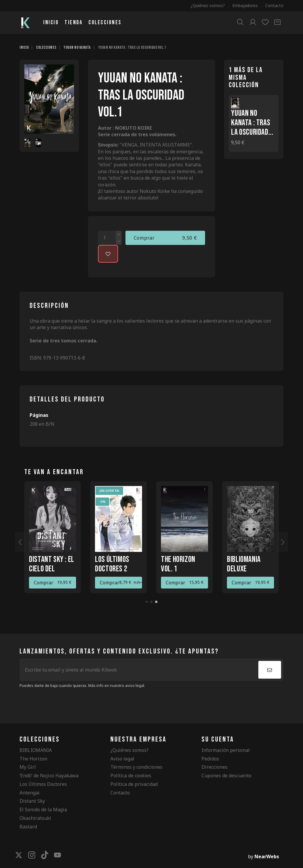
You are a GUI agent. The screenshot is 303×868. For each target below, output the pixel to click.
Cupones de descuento (227, 776)
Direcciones (215, 767)
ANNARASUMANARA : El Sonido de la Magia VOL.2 (54, 569)
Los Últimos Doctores (43, 784)
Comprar (165, 238)
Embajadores (246, 5)
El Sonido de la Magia (43, 810)
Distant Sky (32, 801)
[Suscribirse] (270, 670)
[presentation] (69, 703)
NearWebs (267, 856)
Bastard (28, 827)
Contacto (274, 5)
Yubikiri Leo (178, 559)
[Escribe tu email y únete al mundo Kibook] (140, 670)
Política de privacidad (134, 784)
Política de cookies (131, 776)
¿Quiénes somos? (208, 5)
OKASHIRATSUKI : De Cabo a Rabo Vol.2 (249, 569)
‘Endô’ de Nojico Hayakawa (49, 776)
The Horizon (33, 759)
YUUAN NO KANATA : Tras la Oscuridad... (252, 123)
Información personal (226, 750)
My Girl (28, 767)
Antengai (30, 793)
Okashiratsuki (35, 818)
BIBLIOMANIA (36, 750)
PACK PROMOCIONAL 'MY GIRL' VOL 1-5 (118, 569)
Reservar (110, 583)
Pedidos (210, 759)
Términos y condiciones (136, 767)
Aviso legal (122, 759)
